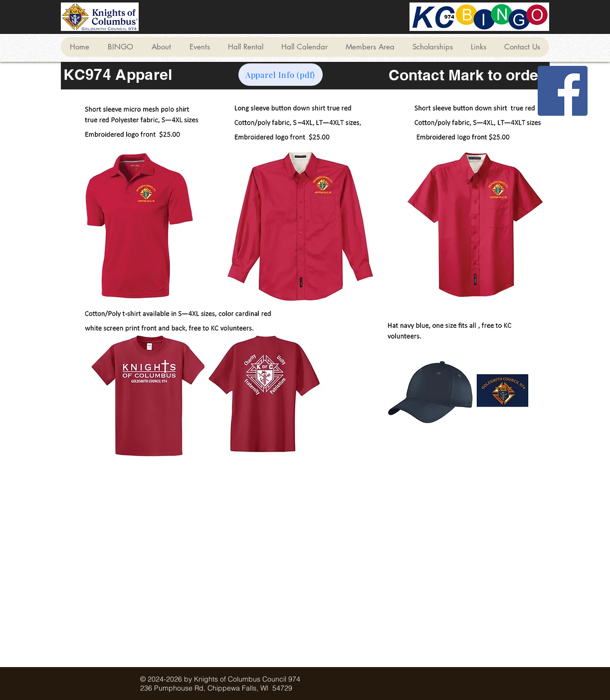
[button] (120, 47)
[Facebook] (563, 91)
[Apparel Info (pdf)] (281, 75)
